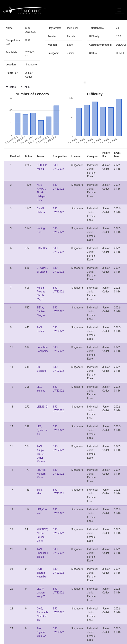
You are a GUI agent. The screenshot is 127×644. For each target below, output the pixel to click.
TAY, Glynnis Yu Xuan (41, 632)
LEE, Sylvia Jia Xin (42, 430)
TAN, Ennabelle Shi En (42, 553)
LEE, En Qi (42, 407)
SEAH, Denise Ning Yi (41, 311)
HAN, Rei (42, 248)
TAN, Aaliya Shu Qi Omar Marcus (41, 454)
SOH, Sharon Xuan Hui (42, 573)
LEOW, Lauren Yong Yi (41, 593)
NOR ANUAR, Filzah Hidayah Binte (41, 192)
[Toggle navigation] (119, 10)
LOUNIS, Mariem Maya (41, 474)
